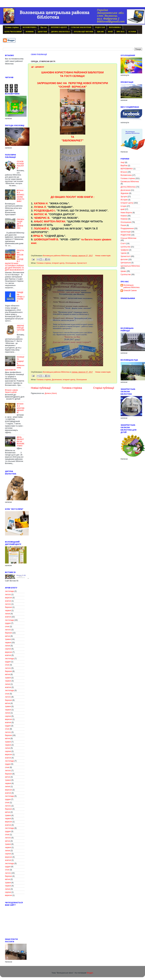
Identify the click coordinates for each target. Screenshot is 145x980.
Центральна (126, 263)
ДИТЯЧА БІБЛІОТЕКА (60, 32)
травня (8, 639)
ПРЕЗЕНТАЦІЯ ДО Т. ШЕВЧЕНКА (20, 224)
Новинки (124, 219)
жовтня (8, 601)
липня (8, 614)
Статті (123, 243)
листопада (9, 591)
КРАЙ (110, 32)
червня (8, 611)
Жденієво (125, 193)
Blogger (90, 973)
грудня (8, 623)
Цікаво (123, 271)
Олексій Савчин (130, 291)
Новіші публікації (41, 388)
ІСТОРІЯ (132, 32)
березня (8, 607)
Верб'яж (124, 166)
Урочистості (82, 263)
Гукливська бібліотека (130, 182)
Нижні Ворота (126, 213)
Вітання (124, 172)
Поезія (123, 225)
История (124, 200)
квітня (8, 636)
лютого (8, 595)
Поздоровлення (127, 228)
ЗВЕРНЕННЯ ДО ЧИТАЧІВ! (21, 329)
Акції (123, 162)
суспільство (125, 247)
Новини (124, 216)
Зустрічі (124, 197)
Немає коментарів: (103, 256)
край (123, 209)
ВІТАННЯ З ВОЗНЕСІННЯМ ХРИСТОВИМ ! (21, 196)
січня (7, 627)
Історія (123, 206)
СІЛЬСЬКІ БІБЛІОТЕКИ (81, 27)
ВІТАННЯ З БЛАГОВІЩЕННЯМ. (21, 408)
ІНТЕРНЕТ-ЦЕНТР (59, 27)
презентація (126, 232)
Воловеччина (126, 175)
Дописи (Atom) (51, 393)
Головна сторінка (12, 27)
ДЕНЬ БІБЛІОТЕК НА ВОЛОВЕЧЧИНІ (21, 442)
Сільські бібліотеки (128, 238)
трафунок (125, 250)
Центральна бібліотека (130, 266)
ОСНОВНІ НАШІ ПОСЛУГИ (20, 165)
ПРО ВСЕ (121, 32)
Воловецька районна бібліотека (131, 286)
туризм (124, 253)
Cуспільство (126, 275)
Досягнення (57, 380)
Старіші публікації (104, 388)
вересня (8, 598)
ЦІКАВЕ (100, 32)
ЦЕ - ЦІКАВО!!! (37, 67)
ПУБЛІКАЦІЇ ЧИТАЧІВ (83, 32)
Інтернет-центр (58, 263)
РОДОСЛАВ (100, 27)
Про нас (44, 27)
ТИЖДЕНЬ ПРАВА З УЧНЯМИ (21, 297)
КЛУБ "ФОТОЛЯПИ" (13, 32)
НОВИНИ (30, 32)
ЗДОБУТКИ (42, 32)
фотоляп (124, 260)
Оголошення (71, 263)
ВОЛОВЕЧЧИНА (30, 27)
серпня (8, 649)
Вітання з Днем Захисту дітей (11, 391)
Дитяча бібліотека (128, 187)
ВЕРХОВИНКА (115, 27)
